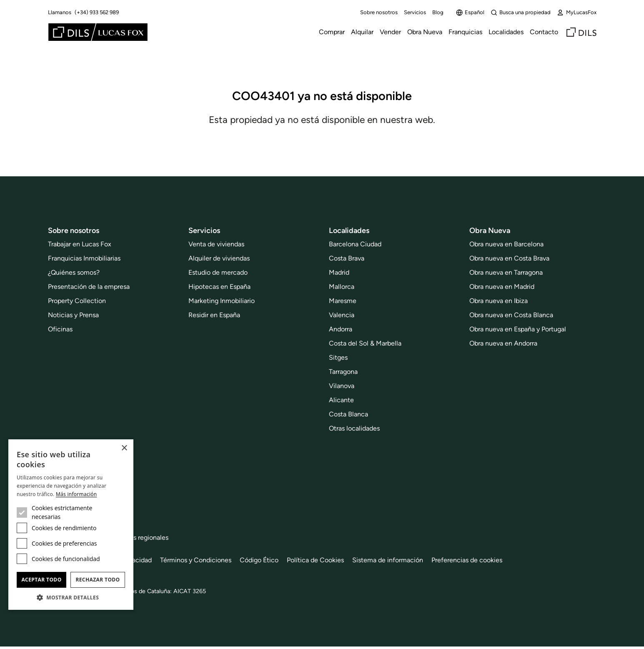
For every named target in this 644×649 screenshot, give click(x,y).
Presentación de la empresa (89, 287)
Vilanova (342, 386)
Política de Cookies (315, 560)
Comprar (332, 32)
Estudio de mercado (218, 272)
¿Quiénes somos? (74, 272)
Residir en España (214, 315)
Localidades (506, 32)
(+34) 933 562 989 (97, 12)
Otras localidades (354, 428)
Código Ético (259, 560)
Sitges (338, 357)
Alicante (341, 400)
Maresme (343, 301)
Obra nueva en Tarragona (506, 272)
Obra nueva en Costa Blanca (511, 315)
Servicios (415, 12)
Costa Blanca (348, 414)
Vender (390, 32)
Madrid (339, 272)
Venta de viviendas (216, 244)
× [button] (124, 448)
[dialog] (71, 525)
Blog (438, 12)
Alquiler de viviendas (219, 258)
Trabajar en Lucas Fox (80, 244)
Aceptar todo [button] (41, 580)
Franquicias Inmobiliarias (84, 258)
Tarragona (343, 372)
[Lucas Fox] (98, 32)
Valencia (342, 315)
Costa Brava (347, 258)
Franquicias (465, 32)
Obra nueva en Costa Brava (509, 258)
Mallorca (342, 287)
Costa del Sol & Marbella (365, 343)
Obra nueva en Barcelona (506, 244)
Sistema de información (388, 560)
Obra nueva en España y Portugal (518, 329)
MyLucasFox (576, 13)
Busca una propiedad (521, 13)
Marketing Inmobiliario (222, 301)
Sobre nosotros (379, 12)
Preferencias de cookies (467, 560)
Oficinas (60, 329)
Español (470, 13)
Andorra (341, 329)
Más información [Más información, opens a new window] (76, 494)
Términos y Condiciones (196, 560)
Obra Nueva (425, 32)
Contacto (544, 32)
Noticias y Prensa (73, 315)
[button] (71, 597)
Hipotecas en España (219, 287)
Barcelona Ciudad (355, 244)
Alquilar (362, 32)
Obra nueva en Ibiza (499, 301)
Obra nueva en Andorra (503, 343)
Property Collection (77, 301)
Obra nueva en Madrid (502, 287)
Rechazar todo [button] (98, 580)
